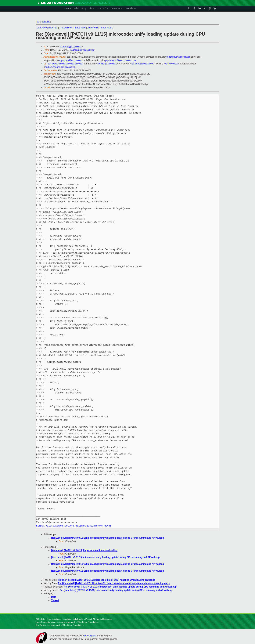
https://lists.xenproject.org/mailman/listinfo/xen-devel (74, 526)
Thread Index (106, 28)
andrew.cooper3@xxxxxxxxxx (60, 67)
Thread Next (79, 28)
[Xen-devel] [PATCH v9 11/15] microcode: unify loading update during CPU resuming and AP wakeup (105, 557)
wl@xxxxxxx (171, 64)
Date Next (53, 28)
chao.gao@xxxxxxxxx (71, 47)
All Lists (46, 22)
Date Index (92, 28)
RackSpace (90, 636)
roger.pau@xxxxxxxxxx (82, 50)
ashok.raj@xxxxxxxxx (142, 64)
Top (38, 22)
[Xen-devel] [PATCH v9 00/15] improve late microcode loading (84, 550)
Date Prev (42, 28)
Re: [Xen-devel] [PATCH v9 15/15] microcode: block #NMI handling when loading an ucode (106, 580)
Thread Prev (66, 28)
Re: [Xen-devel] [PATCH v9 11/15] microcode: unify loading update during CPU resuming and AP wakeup (108, 538)
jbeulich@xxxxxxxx (107, 64)
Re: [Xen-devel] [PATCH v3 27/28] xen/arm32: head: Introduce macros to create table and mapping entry (114, 583)
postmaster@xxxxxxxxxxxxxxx (121, 60)
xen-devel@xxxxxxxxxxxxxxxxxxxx (65, 64)
